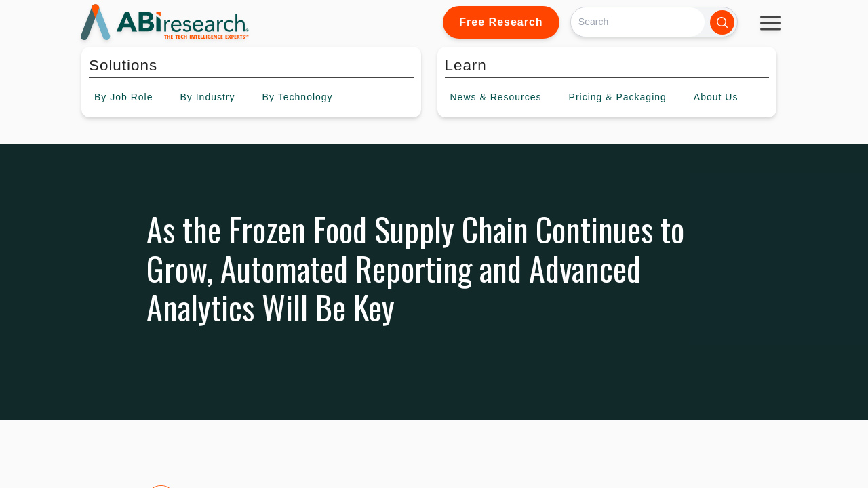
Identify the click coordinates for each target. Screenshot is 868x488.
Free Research (501, 22)
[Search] (638, 22)
